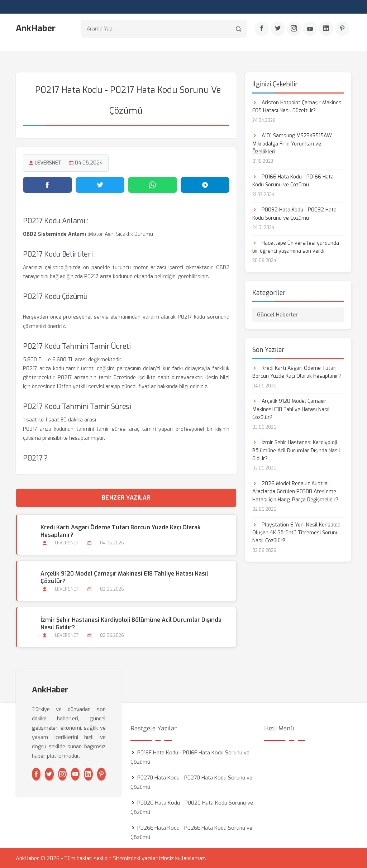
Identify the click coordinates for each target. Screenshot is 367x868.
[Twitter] (278, 29)
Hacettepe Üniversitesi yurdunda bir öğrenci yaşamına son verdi (296, 247)
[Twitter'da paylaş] (100, 185)
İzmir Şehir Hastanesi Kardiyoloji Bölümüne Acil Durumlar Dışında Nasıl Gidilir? (131, 623)
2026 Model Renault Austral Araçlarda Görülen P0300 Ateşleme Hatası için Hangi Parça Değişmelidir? (295, 491)
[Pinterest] (342, 29)
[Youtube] (310, 29)
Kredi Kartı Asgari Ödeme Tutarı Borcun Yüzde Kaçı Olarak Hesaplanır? (121, 531)
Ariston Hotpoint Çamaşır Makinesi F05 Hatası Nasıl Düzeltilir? (297, 106)
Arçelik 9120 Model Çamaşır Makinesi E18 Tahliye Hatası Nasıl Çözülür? (124, 577)
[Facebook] (262, 29)
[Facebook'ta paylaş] (47, 185)
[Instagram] (294, 29)
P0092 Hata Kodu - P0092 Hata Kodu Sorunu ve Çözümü (294, 214)
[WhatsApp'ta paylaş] (152, 185)
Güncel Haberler (278, 314)
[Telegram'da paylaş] (205, 185)
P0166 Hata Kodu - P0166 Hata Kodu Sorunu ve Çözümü (293, 180)
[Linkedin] (326, 29)
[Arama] (239, 29)
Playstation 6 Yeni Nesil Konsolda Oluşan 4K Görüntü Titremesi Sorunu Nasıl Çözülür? (296, 533)
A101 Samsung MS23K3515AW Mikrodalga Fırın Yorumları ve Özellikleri (292, 143)
